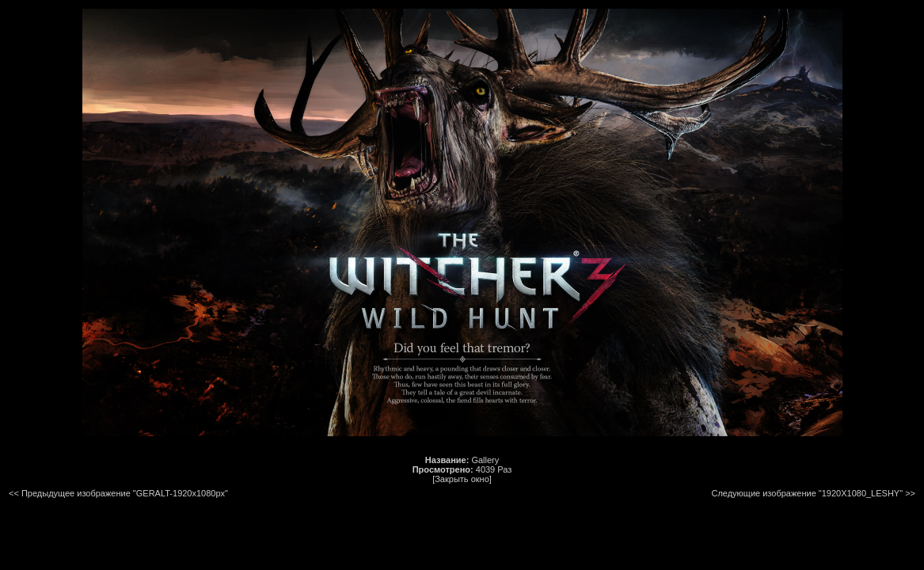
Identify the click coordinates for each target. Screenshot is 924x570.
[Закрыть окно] (462, 479)
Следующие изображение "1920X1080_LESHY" (807, 493)
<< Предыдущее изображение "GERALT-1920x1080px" (118, 493)
